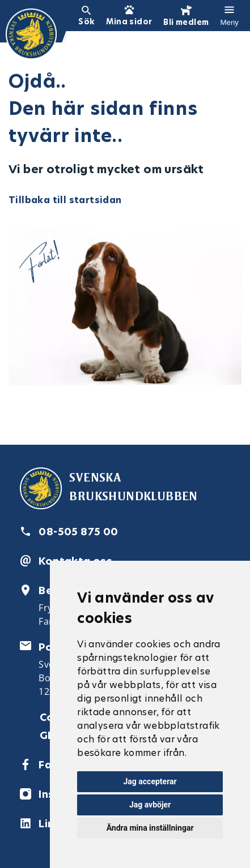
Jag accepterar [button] (150, 781)
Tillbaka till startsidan (65, 200)
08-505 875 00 (78, 532)
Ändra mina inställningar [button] (150, 828)
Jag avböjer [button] (150, 805)
